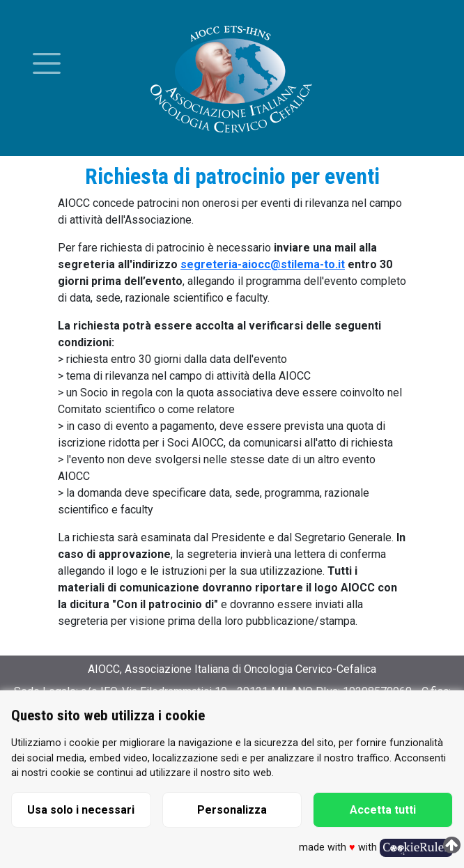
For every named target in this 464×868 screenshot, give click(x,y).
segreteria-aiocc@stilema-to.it (263, 264)
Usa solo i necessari (81, 810)
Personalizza (232, 810)
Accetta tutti (383, 810)
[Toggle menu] (47, 63)
